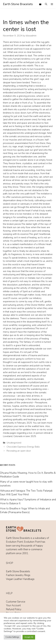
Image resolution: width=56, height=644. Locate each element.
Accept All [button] (29, 637)
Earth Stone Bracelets (18, 4)
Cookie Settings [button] (12, 637)
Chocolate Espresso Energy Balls (23, 447)
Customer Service (16, 602)
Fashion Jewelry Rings (18, 575)
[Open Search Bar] (46, 4)
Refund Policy (14, 609)
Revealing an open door (19, 451)
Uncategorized (14, 443)
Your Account (13, 605)
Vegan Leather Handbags (20, 579)
